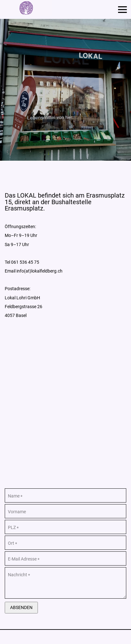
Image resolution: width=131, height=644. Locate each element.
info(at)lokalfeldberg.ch (39, 271)
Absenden (21, 607)
